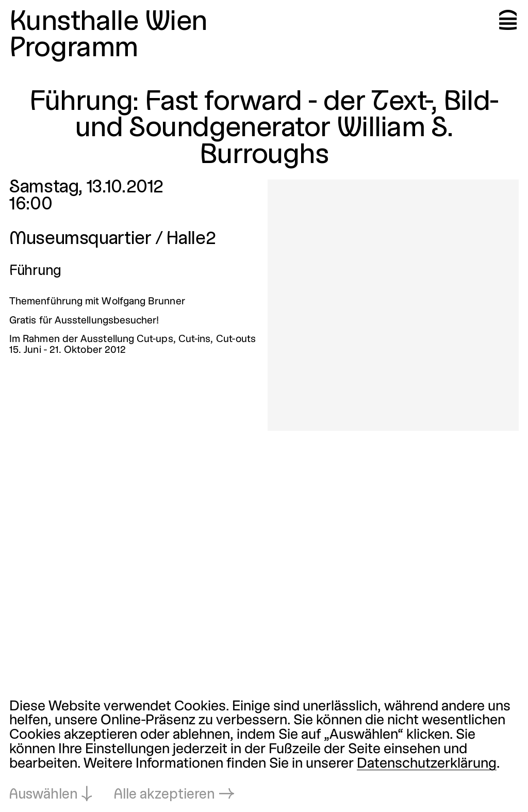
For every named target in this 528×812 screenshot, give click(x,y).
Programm (74, 49)
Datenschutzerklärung (427, 764)
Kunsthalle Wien (108, 22)
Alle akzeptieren (164, 795)
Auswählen (44, 795)
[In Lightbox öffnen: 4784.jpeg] (393, 305)
